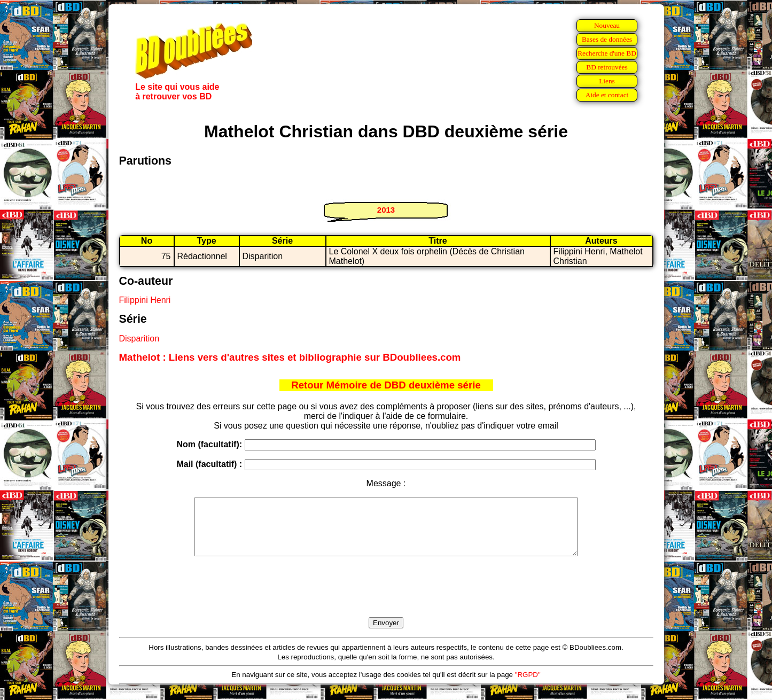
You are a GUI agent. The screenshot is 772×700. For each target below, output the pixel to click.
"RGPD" (528, 686)
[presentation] (386, 599)
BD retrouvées (607, 67)
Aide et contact (607, 95)
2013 (386, 210)
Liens (607, 81)
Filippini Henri (145, 300)
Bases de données (607, 39)
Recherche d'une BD (607, 53)
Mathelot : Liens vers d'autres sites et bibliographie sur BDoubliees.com (290, 357)
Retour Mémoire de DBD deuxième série (386, 385)
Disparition (139, 339)
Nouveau (607, 25)
